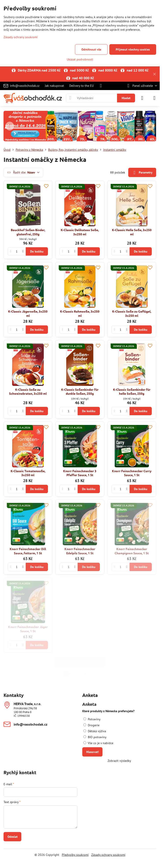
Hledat (126, 98)
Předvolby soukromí (75, 855)
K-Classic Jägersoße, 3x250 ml (28, 313)
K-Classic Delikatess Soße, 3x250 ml (80, 232)
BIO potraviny (95, 737)
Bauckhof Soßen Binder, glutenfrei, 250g (28, 232)
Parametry (142, 173)
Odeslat (13, 837)
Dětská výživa (95, 731)
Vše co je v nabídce (98, 743)
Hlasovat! (92, 752)
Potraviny (92, 719)
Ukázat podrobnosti (80, 59)
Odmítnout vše (91, 49)
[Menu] (154, 98)
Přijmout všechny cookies (133, 49)
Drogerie (91, 725)
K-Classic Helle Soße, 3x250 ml (132, 232)
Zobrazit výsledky (119, 761)
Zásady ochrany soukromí (108, 855)
